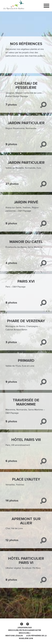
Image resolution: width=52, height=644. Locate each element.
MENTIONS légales (14, 636)
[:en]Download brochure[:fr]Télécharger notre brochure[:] (25, 630)
